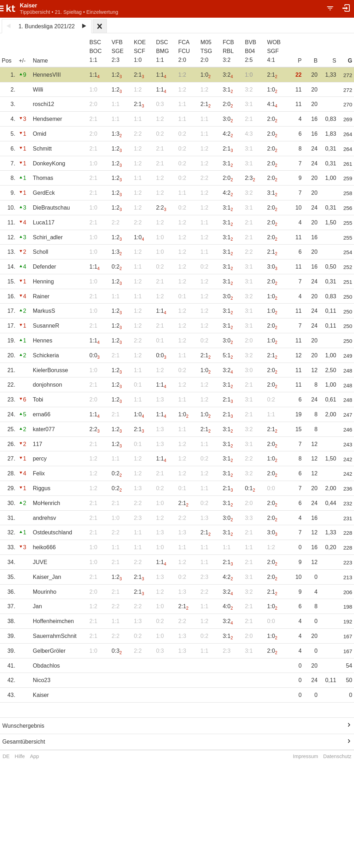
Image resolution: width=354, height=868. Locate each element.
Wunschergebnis (23, 726)
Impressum (305, 756)
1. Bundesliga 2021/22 (47, 26)
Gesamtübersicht (24, 742)
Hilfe (20, 756)
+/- (22, 61)
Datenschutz (337, 756)
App (35, 756)
